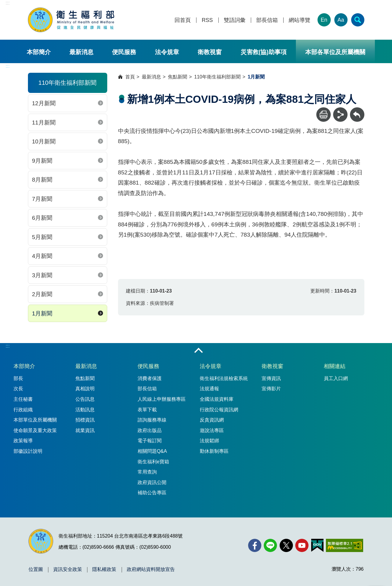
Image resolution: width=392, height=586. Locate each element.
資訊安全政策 (68, 569)
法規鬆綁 (209, 441)
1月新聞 (42, 313)
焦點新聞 (178, 77)
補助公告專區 (152, 493)
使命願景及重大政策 (35, 430)
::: (8, 3)
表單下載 (147, 410)
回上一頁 (357, 110)
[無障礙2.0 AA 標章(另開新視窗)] (344, 545)
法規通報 (209, 389)
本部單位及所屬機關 (35, 420)
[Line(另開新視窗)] (270, 545)
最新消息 (81, 52)
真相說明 (85, 389)
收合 (199, 351)
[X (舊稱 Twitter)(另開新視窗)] (286, 545)
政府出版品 (150, 430)
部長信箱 (267, 20)
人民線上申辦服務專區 (162, 399)
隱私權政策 (104, 569)
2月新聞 (42, 294)
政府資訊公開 (152, 482)
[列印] (324, 115)
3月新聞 (42, 275)
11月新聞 (44, 123)
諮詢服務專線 (152, 420)
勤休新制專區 (214, 451)
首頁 (130, 77)
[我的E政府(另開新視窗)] (317, 545)
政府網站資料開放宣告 (151, 569)
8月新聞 (42, 180)
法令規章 (167, 52)
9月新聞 (42, 161)
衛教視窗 (210, 52)
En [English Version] (324, 20)
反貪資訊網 (212, 420)
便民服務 (124, 52)
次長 (18, 389)
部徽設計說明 (28, 451)
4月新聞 (42, 256)
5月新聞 (42, 237)
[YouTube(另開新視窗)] (302, 545)
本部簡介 (39, 52)
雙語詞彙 (235, 20)
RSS (207, 20)
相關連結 (335, 366)
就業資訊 (85, 430)
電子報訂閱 (150, 441)
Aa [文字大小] (341, 20)
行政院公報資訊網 (219, 410)
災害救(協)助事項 (264, 52)
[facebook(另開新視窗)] (255, 545)
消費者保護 (150, 378)
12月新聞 (44, 103)
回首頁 (183, 20)
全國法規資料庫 (217, 399)
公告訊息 (85, 399)
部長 (18, 378)
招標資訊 (85, 420)
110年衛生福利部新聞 (218, 77)
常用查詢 (147, 472)
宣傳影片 (271, 389)
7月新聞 (42, 199)
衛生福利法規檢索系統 (224, 378)
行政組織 (23, 410)
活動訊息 (85, 410)
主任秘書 (23, 399)
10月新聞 (44, 141)
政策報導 (23, 441)
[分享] (340, 115)
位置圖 (36, 569)
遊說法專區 (212, 430)
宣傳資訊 (271, 378)
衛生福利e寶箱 (153, 462)
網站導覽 (299, 20)
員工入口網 (336, 378)
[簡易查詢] (358, 20)
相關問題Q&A (152, 451)
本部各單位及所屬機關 (335, 52)
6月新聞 (42, 218)
